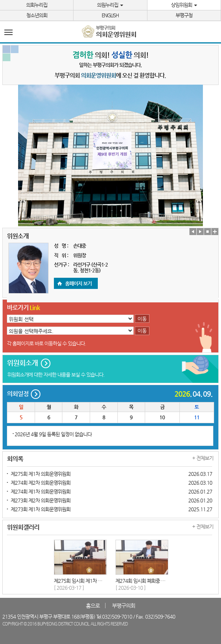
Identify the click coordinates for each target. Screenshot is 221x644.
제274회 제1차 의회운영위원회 (41, 491)
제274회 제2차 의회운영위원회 (41, 483)
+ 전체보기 (203, 458)
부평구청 (184, 15)
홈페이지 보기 (78, 283)
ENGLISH (110, 15)
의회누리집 (37, 5)
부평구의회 (124, 606)
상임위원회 (184, 5)
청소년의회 (37, 15)
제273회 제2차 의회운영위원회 (41, 500)
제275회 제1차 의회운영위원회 (41, 474)
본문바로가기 (0, 0)
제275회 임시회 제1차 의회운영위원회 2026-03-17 (104, 581)
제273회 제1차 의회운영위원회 (41, 509)
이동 (142, 319)
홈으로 (93, 606)
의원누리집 (110, 5)
